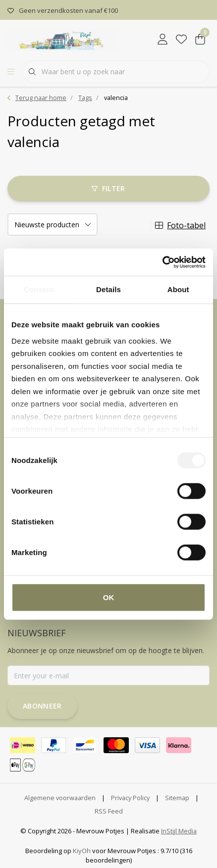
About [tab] (178, 289)
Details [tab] (108, 289)
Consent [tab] (39, 289)
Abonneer (42, 706)
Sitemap (177, 798)
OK (109, 597)
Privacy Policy (130, 798)
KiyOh (82, 851)
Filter (108, 188)
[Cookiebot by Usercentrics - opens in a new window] (162, 262)
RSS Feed (109, 811)
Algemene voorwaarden (60, 798)
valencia (116, 98)
